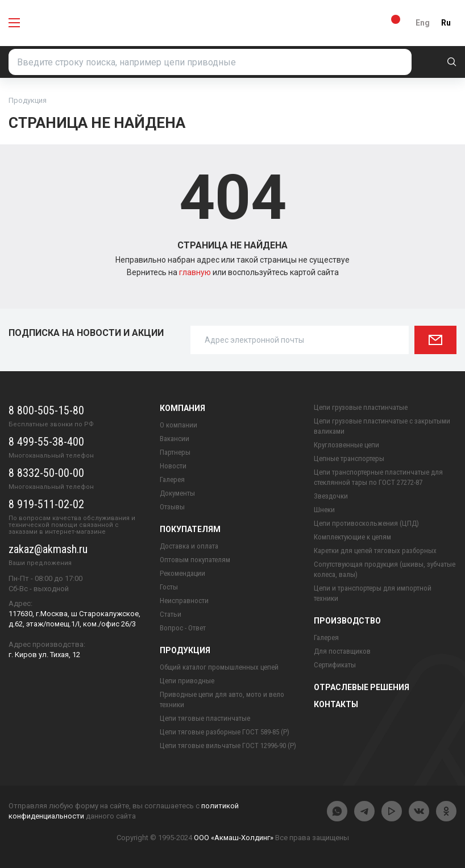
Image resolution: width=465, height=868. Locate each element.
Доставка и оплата (189, 546)
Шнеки (324, 510)
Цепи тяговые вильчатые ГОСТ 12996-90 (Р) (228, 746)
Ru (446, 23)
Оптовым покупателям (195, 560)
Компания (182, 408)
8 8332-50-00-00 (46, 473)
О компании (178, 425)
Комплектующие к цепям (352, 537)
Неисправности (184, 601)
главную (196, 272)
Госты (169, 587)
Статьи (171, 614)
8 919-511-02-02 (46, 504)
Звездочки (331, 496)
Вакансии (175, 439)
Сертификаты (335, 665)
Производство (347, 621)
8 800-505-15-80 (46, 410)
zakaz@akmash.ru (48, 549)
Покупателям (190, 529)
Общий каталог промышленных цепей (219, 667)
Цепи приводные (187, 681)
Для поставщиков (342, 651)
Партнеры (175, 452)
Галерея (172, 479)
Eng (423, 23)
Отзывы (172, 507)
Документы (177, 493)
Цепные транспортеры (349, 458)
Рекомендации (182, 573)
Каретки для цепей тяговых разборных (375, 551)
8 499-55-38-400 (46, 442)
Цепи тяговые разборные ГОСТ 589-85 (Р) (225, 732)
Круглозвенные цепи (346, 445)
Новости (173, 466)
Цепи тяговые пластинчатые (205, 718)
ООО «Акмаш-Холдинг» (234, 838)
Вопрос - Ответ (183, 628)
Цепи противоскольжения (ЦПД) (366, 523)
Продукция (185, 650)
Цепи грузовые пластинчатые (361, 407)
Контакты (336, 704)
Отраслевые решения (362, 687)
